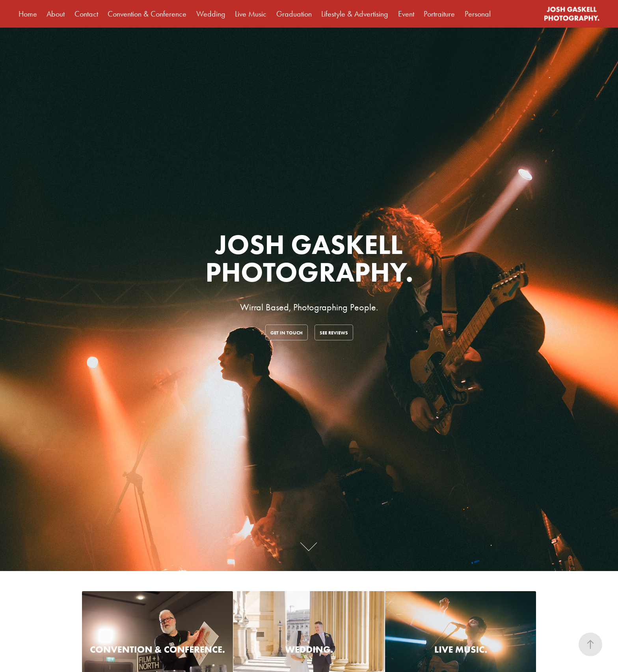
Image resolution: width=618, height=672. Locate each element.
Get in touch (287, 333)
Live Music (251, 14)
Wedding (211, 14)
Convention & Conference (147, 14)
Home (28, 14)
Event (406, 14)
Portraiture (439, 14)
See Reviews (334, 333)
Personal (478, 14)
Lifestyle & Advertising (355, 14)
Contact (86, 14)
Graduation (294, 14)
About (56, 14)
